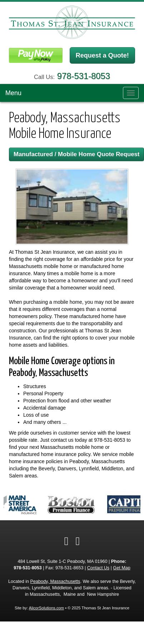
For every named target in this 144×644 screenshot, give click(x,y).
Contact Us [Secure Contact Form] (98, 568)
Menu (13, 93)
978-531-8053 (84, 76)
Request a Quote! (102, 55)
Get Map (121, 568)
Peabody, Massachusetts (55, 581)
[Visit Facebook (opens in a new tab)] (66, 541)
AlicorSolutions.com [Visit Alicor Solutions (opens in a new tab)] (46, 608)
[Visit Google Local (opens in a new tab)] (78, 541)
